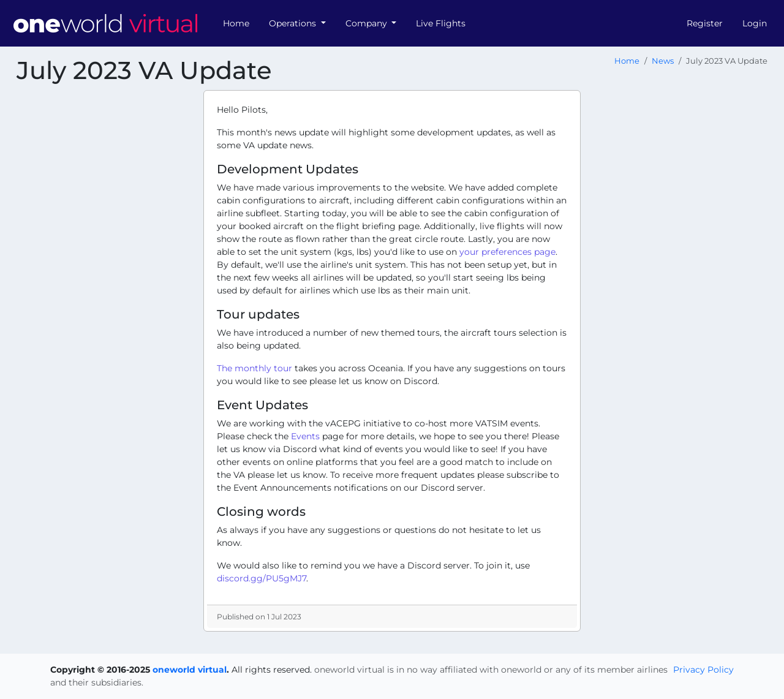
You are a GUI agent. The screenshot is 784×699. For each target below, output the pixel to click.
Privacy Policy (703, 670)
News (663, 61)
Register (705, 23)
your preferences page (507, 252)
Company (367, 23)
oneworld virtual (190, 670)
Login (755, 23)
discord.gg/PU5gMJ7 (262, 578)
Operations (294, 23)
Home (236, 23)
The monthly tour (254, 368)
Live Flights (441, 23)
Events (305, 436)
